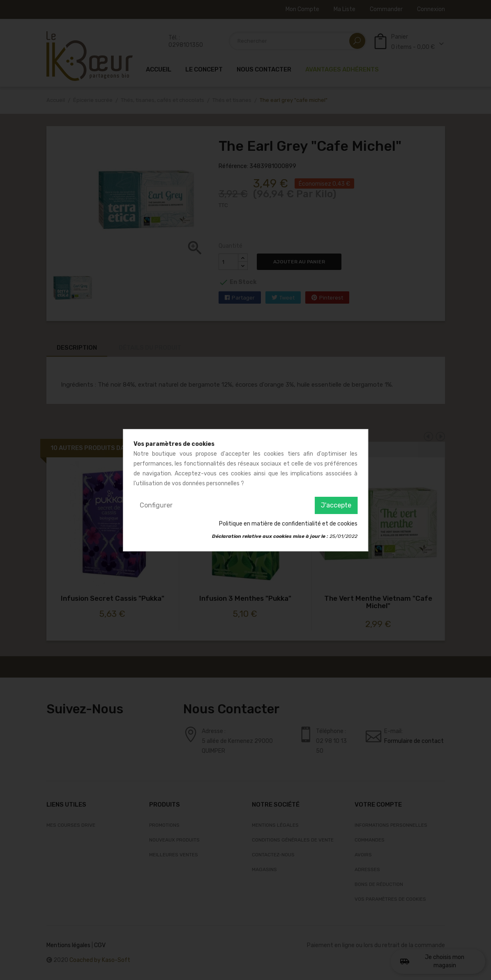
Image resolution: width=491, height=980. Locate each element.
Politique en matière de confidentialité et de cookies (288, 524)
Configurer (156, 505)
